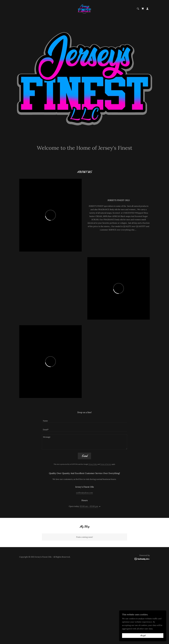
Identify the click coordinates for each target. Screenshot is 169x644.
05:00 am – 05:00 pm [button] (89, 506)
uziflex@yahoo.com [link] (84, 493)
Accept (143, 636)
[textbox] (84, 420)
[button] (147, 9)
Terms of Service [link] (106, 464)
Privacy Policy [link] (93, 464)
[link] (84, 8)
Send (84, 456)
